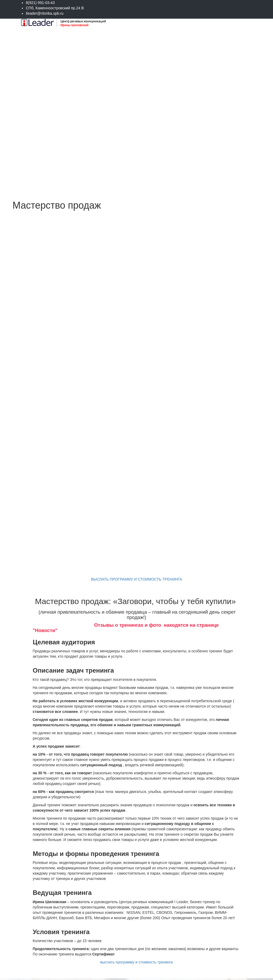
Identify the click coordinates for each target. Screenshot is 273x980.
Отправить (217, 961)
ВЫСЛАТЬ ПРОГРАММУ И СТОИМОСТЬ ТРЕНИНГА (136, 334)
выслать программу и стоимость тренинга (136, 717)
